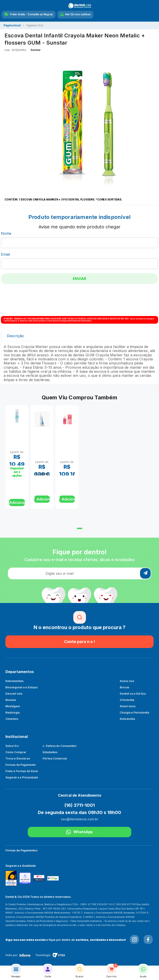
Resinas (11, 700)
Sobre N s (12, 746)
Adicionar (17, 503)
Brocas (124, 687)
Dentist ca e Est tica (133, 694)
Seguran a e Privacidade (22, 777)
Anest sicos (128, 706)
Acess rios (127, 681)
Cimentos (12, 719)
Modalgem (13, 706)
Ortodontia (127, 700)
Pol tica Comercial (55, 758)
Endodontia (127, 719)
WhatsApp (79, 832)
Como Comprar (16, 752)
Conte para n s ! (79, 642)
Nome (6, 233)
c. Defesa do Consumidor (60, 746)
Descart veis (14, 694)
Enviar (79, 279)
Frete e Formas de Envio (22, 771)
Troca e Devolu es (18, 758)
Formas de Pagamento (21, 765)
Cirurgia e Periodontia (134, 713)
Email (5, 254)
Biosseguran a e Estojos (22, 687)
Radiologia (13, 713)
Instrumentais (14, 681)
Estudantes (50, 752)
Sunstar (36, 50)
